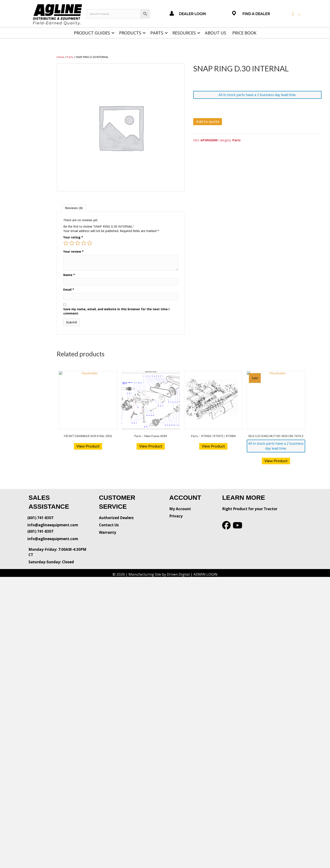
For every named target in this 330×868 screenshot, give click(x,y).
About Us (216, 33)
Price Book (244, 33)
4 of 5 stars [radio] (84, 243)
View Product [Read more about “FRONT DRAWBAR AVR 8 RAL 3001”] (88, 446)
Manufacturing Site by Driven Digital (159, 574)
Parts (157, 33)
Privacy (176, 516)
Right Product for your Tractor (250, 509)
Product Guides (92, 33)
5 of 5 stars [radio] (90, 243)
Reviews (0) (74, 208)
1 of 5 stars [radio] (66, 243)
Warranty (108, 532)
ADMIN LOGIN (205, 574)
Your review (73, 251)
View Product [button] (276, 461)
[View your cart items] (295, 14)
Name (69, 275)
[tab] (74, 208)
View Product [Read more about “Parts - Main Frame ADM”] (151, 446)
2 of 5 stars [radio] (72, 243)
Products (130, 33)
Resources (184, 33)
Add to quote (208, 122)
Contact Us (109, 525)
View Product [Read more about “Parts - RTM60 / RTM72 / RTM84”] (213, 446)
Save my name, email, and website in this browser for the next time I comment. (116, 311)
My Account (180, 509)
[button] (113, 33)
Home (61, 57)
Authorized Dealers (116, 518)
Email (69, 290)
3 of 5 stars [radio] (78, 243)
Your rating (73, 237)
